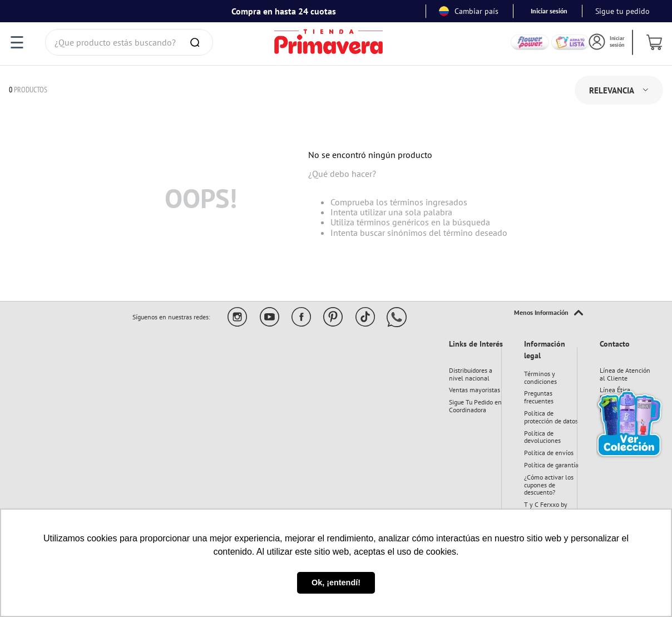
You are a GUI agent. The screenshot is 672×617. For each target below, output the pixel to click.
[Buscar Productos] (197, 42)
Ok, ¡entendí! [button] (336, 583)
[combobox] (129, 42)
